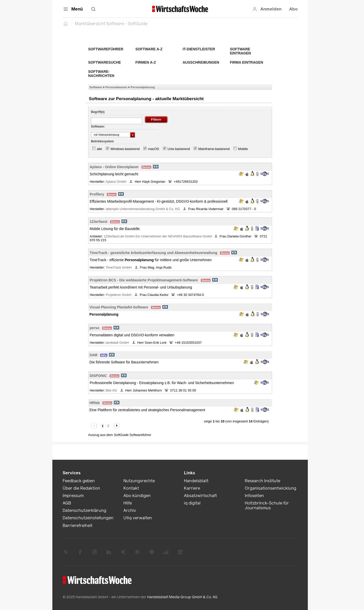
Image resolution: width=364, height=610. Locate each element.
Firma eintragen (246, 62)
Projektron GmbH (119, 295)
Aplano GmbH (116, 182)
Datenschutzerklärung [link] (84, 510)
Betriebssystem (102, 141)
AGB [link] (67, 503)
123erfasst (98, 222)
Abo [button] (293, 9)
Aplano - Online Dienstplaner (114, 167)
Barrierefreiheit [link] (78, 526)
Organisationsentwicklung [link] (271, 488)
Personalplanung (143, 87)
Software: (98, 126)
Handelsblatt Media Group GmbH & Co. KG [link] (182, 597)
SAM (93, 355)
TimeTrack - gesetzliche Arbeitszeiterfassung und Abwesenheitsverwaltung (154, 253)
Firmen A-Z (146, 62)
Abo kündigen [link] (137, 496)
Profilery (97, 194)
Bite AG (112, 390)
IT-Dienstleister (199, 49)
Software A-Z (149, 49)
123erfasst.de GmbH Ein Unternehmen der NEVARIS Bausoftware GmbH (158, 236)
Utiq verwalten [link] (138, 518)
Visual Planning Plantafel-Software (119, 307)
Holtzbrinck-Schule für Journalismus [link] (267, 505)
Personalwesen (116, 87)
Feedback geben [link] (79, 481)
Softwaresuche (104, 62)
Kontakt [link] (131, 488)
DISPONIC (98, 376)
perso (95, 328)
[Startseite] (66, 24)
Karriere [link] (192, 488)
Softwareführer (106, 49)
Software (96, 87)
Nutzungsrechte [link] (139, 481)
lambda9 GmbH (118, 343)
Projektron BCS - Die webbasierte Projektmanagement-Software (144, 280)
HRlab (95, 403)
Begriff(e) (98, 112)
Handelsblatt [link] (196, 481)
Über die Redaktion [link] (81, 488)
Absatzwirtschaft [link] (200, 496)
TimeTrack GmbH (119, 267)
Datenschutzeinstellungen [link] (88, 518)
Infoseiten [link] (254, 496)
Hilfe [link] (128, 503)
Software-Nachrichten (101, 74)
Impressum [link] (73, 496)
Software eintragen (240, 51)
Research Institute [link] (262, 481)
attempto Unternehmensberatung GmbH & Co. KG (143, 209)
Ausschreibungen (201, 62)
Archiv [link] (130, 510)
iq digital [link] (192, 503)
